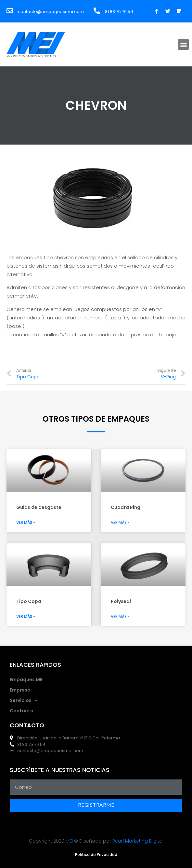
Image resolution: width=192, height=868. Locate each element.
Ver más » (26, 522)
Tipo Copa (29, 601)
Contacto (22, 711)
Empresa (20, 690)
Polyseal (121, 601)
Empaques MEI (27, 679)
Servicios (24, 700)
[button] (183, 44)
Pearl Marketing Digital (138, 841)
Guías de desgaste (39, 507)
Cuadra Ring (126, 507)
